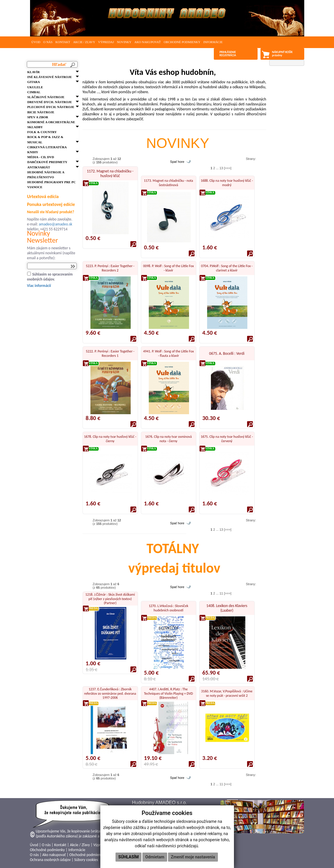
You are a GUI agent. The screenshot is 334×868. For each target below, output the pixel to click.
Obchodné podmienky (182, 42)
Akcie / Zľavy (84, 42)
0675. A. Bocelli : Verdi (227, 353)
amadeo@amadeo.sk (56, 224)
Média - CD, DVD (41, 157)
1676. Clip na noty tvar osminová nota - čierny (168, 439)
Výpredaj (106, 42)
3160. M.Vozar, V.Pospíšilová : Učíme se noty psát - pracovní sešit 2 (227, 693)
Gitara (34, 82)
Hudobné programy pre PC (52, 182)
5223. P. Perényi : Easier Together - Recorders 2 (110, 268)
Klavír (34, 72)
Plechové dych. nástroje (51, 107)
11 (221, 593)
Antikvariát (39, 167)
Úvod (36, 42)
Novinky (124, 42)
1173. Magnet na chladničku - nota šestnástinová (168, 183)
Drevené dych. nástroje (50, 102)
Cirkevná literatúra (47, 147)
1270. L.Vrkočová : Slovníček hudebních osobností (169, 608)
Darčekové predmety (47, 162)
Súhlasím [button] (129, 857)
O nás (48, 42)
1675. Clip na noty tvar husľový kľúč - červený (227, 439)
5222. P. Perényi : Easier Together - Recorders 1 (110, 353)
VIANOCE (35, 187)
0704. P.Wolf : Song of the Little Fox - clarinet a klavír (227, 268)
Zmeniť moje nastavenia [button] (193, 857)
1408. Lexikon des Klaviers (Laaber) (227, 608)
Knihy (33, 152)
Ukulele (35, 87)
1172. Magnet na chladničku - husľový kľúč (110, 173)
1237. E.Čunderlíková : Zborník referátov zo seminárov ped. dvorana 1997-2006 (110, 693)
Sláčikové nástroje (46, 97)
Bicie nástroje (41, 112)
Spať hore (177, 162)
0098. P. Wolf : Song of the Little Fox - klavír (169, 268)
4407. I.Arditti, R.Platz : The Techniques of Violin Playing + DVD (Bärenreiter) (169, 693)
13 (221, 168)
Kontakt (63, 42)
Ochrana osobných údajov (50, 860)
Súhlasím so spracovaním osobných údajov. (50, 277)
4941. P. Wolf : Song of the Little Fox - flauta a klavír (169, 353)
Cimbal (34, 92)
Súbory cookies (86, 860)
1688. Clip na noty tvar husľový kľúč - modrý (227, 183)
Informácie (213, 42)
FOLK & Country (42, 132)
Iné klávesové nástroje (50, 77)
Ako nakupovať (147, 42)
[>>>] (228, 168)
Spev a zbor (38, 117)
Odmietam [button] (155, 857)
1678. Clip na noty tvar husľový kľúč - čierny (110, 439)
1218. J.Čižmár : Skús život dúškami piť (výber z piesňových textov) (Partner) (110, 599)
